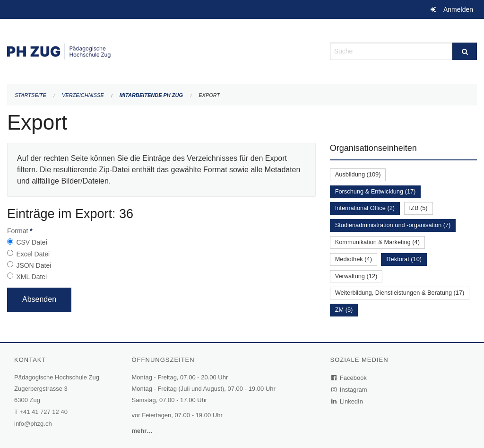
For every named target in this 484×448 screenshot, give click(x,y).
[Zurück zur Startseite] (161, 50)
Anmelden (458, 9)
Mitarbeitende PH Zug (151, 95)
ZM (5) (344, 310)
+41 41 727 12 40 (43, 412)
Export (209, 95)
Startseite (30, 95)
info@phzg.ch (33, 424)
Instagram (350, 390)
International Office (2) (365, 208)
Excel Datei (33, 254)
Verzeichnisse (83, 95)
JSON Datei (34, 265)
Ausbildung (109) (358, 174)
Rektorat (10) (404, 259)
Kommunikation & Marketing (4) (377, 242)
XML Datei (31, 277)
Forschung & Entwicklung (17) (376, 191)
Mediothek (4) (354, 259)
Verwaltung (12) (356, 276)
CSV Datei (31, 242)
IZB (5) (419, 208)
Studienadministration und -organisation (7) (393, 225)
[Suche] (465, 51)
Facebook (349, 378)
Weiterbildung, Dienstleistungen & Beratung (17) (400, 293)
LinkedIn (347, 401)
